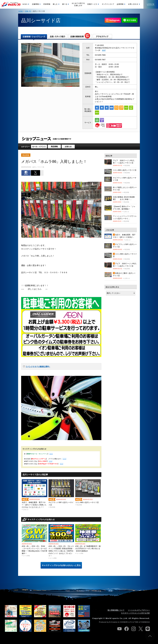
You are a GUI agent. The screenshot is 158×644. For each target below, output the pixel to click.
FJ (131, 622)
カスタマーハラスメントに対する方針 (135, 613)
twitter (141, 629)
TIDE (136, 622)
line (148, 629)
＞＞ (64, 459)
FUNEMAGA (145, 622)
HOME (21, 11)
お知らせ (68, 146)
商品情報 (54, 146)
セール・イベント (39, 146)
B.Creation (114, 622)
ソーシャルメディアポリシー (139, 610)
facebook (127, 629)
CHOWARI (124, 622)
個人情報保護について (116, 610)
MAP (104, 50)
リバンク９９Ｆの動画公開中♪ (38, 367)
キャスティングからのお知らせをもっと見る (61, 565)
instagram (134, 629)
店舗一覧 (28, 11)
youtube (119, 629)
